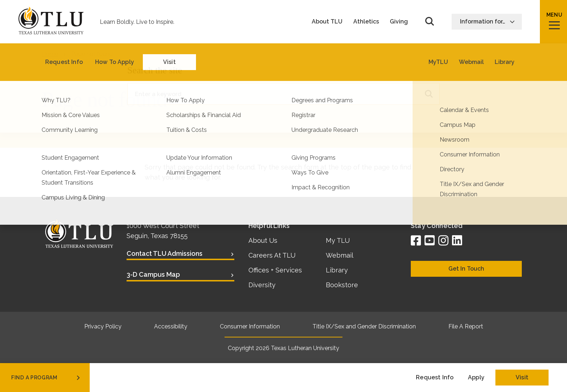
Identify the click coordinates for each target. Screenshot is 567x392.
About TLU (327, 22)
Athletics (366, 22)
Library (337, 270)
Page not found (92, 54)
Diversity (262, 285)
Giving (399, 22)
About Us (263, 240)
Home (50, 54)
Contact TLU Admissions (165, 253)
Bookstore (342, 285)
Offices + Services (275, 270)
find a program (46, 378)
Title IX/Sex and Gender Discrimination (364, 326)
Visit (522, 377)
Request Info (435, 377)
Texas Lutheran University (305, 348)
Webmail (340, 255)
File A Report (466, 326)
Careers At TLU (272, 255)
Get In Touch (466, 269)
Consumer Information (250, 326)
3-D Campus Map (153, 274)
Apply (476, 377)
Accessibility (171, 326)
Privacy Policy (103, 326)
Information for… (487, 21)
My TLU (338, 240)
